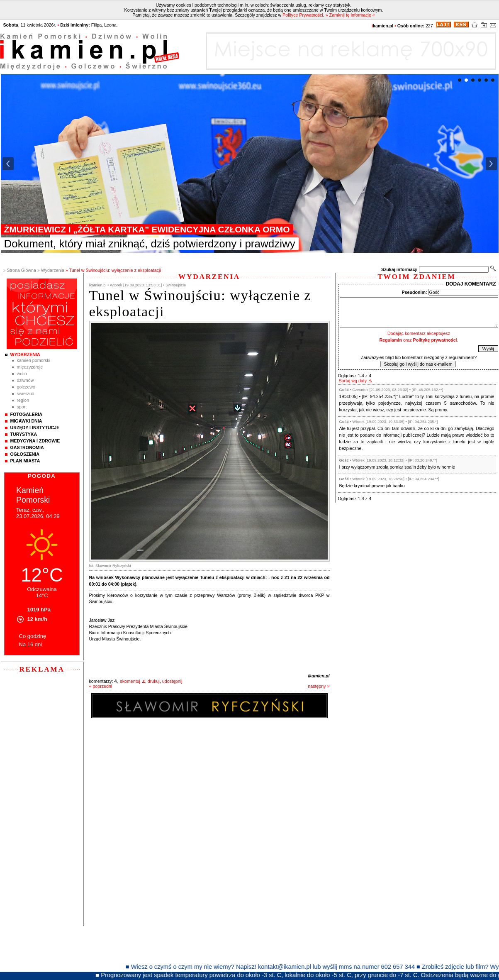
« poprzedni (101, 686)
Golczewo (26, 387)
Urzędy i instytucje (35, 428)
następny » (319, 686)
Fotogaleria (26, 414)
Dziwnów (26, 380)
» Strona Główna (20, 270)
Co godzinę (33, 636)
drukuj (154, 681)
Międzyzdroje (30, 367)
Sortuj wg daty (353, 381)
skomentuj (130, 681)
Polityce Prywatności (303, 15)
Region (23, 400)
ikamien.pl (319, 676)
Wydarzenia (25, 354)
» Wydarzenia (51, 270)
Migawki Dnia (26, 421)
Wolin (22, 374)
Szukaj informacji (399, 269)
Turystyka (24, 434)
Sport (22, 407)
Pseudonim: (415, 292)
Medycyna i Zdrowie (35, 441)
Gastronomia (27, 447)
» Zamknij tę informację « (350, 15)
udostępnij (172, 681)
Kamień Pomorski (34, 360)
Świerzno (26, 393)
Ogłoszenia (25, 454)
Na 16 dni (31, 644)
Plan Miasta (25, 461)
